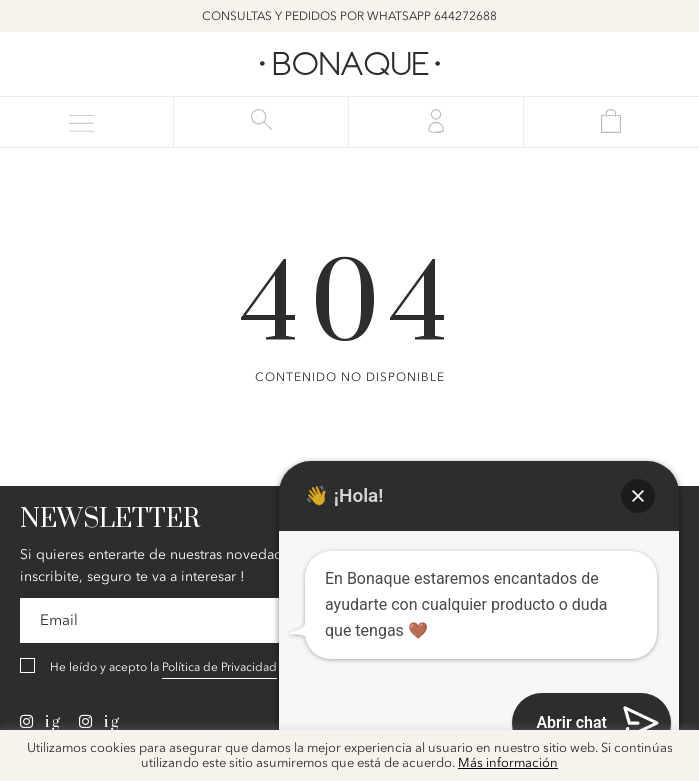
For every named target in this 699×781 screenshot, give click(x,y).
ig (40, 722)
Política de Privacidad (219, 667)
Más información (508, 763)
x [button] (669, 752)
